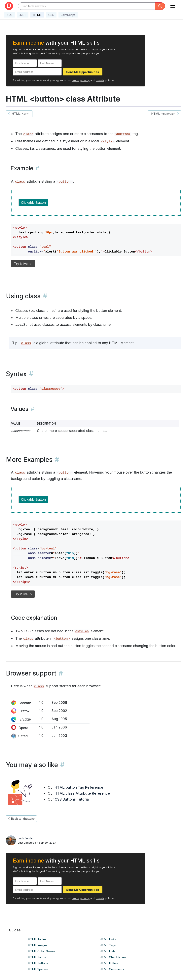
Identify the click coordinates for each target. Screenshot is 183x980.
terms (75, 80)
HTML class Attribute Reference (82, 793)
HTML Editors (109, 963)
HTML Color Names (42, 951)
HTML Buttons (38, 963)
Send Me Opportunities (83, 72)
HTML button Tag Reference (79, 787)
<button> (123, 134)
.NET (23, 15)
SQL (10, 15)
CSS (51, 15)
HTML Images (38, 945)
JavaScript (68, 15)
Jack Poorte (25, 838)
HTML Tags (108, 945)
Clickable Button (33, 203)
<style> (108, 141)
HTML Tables (37, 939)
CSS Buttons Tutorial (72, 799)
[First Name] (25, 63)
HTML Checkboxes (113, 957)
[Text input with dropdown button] (87, 6)
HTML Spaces (38, 969)
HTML (37, 15)
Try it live (23, 264)
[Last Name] (50, 63)
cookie (100, 80)
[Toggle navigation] (173, 5)
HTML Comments (112, 969)
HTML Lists (108, 951)
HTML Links (108, 939)
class (28, 134)
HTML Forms (37, 957)
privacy (85, 80)
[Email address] (37, 72)
